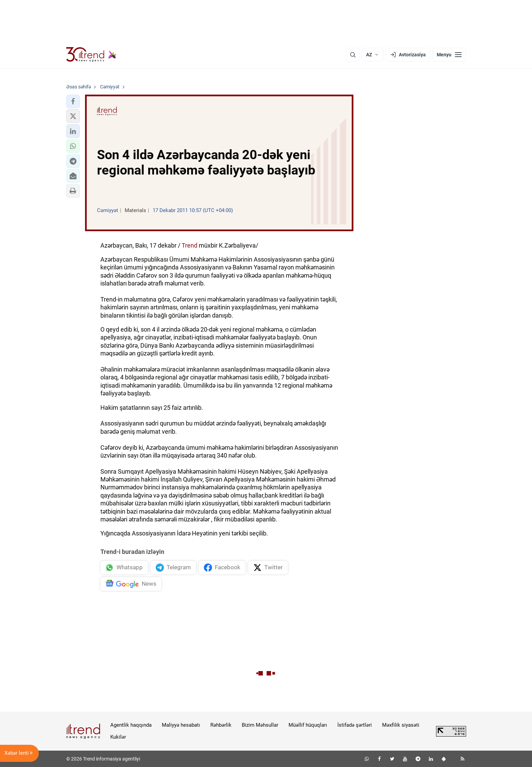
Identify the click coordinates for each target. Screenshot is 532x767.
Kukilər (118, 737)
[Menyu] (449, 55)
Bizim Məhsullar (260, 725)
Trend (190, 245)
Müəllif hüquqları (308, 725)
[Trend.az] (92, 55)
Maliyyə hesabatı (181, 725)
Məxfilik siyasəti (401, 725)
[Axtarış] (353, 55)
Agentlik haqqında (131, 725)
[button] (73, 101)
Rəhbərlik (221, 725)
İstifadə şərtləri (355, 725)
